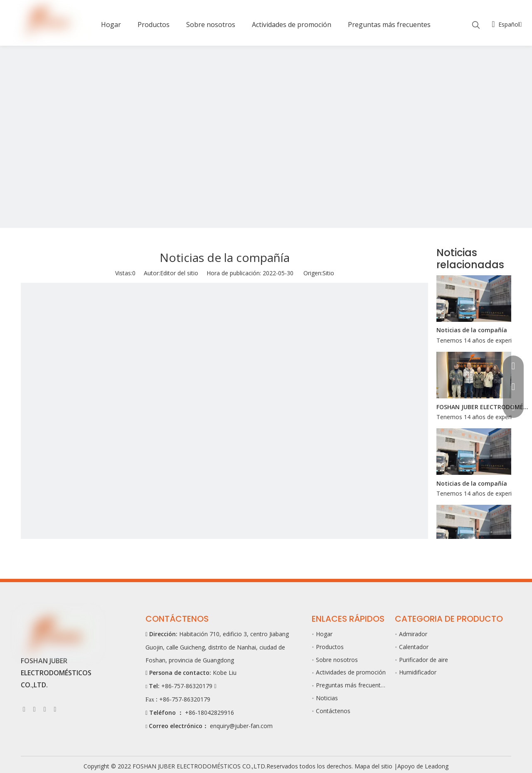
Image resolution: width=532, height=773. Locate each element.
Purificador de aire (424, 660)
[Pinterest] (55, 709)
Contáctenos (333, 711)
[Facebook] (24, 709)
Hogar (324, 634)
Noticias (327, 698)
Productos (330, 647)
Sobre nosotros (337, 660)
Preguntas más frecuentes (351, 685)
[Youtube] (45, 709)
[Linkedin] (34, 709)
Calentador (414, 647)
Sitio (328, 273)
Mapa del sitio (374, 766)
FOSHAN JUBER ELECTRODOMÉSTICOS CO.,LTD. (483, 407)
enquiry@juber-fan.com (241, 726)
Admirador (413, 634)
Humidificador (418, 672)
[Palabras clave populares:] (476, 25)
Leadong (437, 766)
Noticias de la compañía (472, 330)
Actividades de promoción (351, 672)
